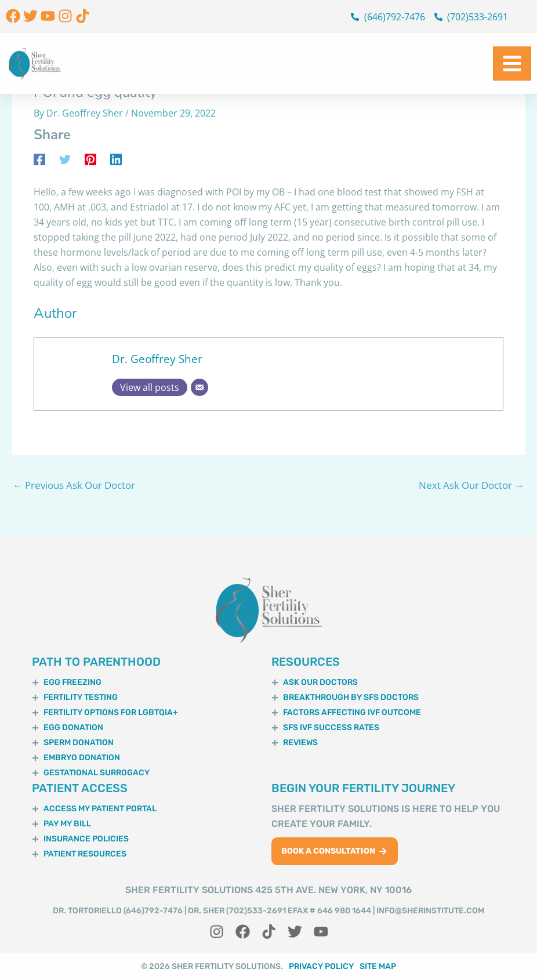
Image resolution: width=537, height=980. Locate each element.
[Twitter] (65, 159)
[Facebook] (39, 159)
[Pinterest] (90, 159)
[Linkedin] (116, 159)
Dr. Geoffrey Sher (157, 359)
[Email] (199, 387)
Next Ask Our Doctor (471, 485)
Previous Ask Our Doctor (74, 485)
